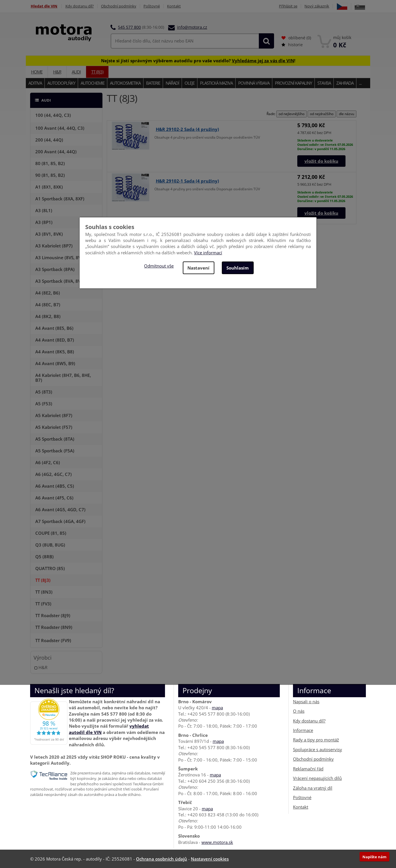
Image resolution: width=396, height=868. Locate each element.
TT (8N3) (44, 592)
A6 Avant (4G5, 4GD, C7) (60, 509)
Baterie (153, 83)
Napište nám (374, 857)
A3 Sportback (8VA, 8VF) (60, 281)
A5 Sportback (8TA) (55, 439)
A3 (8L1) (44, 210)
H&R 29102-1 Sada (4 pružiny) (187, 181)
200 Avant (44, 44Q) (56, 152)
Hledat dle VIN (43, 6)
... (360, 83)
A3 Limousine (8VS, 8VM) (61, 257)
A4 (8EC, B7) (48, 305)
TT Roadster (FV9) (53, 640)
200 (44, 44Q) (49, 140)
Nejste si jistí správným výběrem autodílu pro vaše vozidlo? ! (198, 60)
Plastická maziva (216, 83)
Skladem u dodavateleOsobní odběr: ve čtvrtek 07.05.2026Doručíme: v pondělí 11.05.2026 (325, 145)
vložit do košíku (321, 161)
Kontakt (176, 6)
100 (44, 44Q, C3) (53, 115)
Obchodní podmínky (119, 6)
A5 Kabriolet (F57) (54, 427)
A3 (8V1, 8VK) (49, 234)
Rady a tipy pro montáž (316, 740)
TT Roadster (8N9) (54, 627)
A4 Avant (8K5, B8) (55, 352)
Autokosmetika (125, 83)
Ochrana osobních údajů (162, 859)
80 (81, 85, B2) (50, 163)
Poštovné (153, 6)
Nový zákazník (317, 6)
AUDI (76, 72)
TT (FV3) (43, 604)
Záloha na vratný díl (313, 788)
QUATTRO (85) (50, 568)
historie (292, 45)
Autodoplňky (61, 83)
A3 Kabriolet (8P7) (54, 246)
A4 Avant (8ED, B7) (55, 340)
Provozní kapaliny (293, 83)
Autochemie (93, 83)
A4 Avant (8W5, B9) (55, 363)
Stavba (324, 83)
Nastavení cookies (210, 859)
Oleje (190, 83)
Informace (303, 730)
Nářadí (172, 83)
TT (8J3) (97, 72)
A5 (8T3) (44, 392)
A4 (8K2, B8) (48, 316)
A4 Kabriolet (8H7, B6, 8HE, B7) (63, 378)
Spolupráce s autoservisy (318, 749)
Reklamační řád (308, 769)
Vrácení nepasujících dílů (317, 778)
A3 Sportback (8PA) (55, 269)
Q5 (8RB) (44, 557)
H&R (57, 72)
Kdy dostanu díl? (80, 6)
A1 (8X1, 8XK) (49, 187)
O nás (299, 711)
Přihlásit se (287, 6)
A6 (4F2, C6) (48, 462)
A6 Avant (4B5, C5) (55, 486)
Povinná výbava (254, 83)
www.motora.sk (217, 842)
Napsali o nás (306, 702)
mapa (217, 708)
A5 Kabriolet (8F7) (54, 415)
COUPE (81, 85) (51, 533)
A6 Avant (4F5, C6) (54, 498)
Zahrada (345, 83)
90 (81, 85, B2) (50, 175)
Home (37, 72)
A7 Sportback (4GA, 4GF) (60, 521)
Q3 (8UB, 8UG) (50, 545)
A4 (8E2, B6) (48, 293)
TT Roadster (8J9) (53, 615)
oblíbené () (296, 38)
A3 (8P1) (44, 222)
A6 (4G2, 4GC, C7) (54, 474)
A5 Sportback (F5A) (55, 451)
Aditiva (35, 83)
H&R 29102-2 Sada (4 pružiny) (187, 129)
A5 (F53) (44, 404)
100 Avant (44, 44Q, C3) (60, 128)
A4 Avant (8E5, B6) (54, 328)
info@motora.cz (192, 27)
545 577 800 (129, 27)
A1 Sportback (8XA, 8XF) (60, 199)
